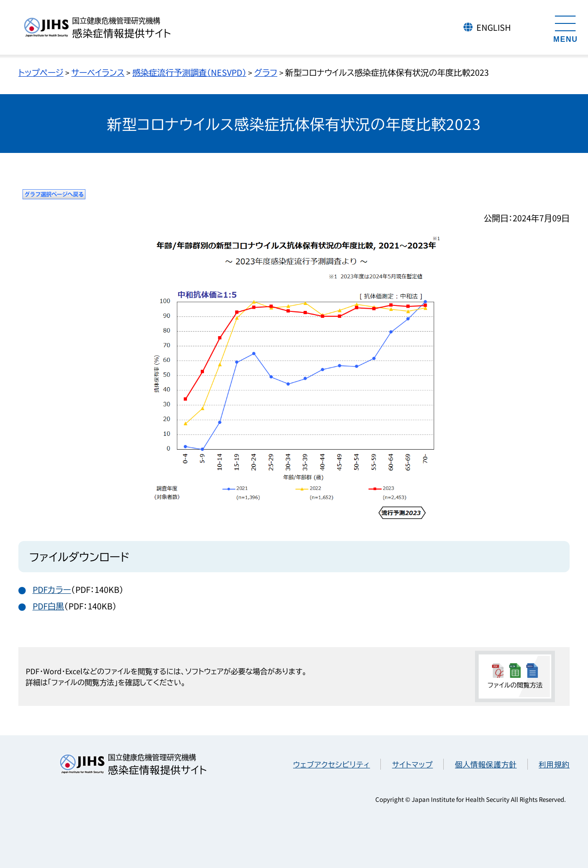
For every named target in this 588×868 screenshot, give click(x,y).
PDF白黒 (48, 606)
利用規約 (554, 764)
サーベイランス (98, 72)
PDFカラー (52, 589)
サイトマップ (412, 764)
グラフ (266, 72)
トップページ (41, 72)
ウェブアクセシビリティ (331, 764)
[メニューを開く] (565, 28)
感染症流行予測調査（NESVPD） (189, 72)
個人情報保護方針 (486, 764)
